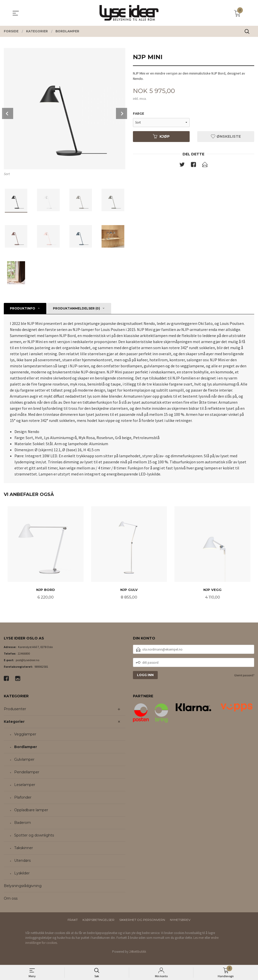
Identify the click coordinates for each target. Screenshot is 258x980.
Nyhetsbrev (180, 920)
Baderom (23, 823)
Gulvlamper (24, 760)
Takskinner (24, 848)
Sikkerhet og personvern (142, 920)
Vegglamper (25, 735)
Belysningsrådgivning (23, 886)
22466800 (24, 654)
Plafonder (23, 798)
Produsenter (15, 709)
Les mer (199, 938)
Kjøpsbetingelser (98, 920)
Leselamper (25, 785)
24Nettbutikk (138, 952)
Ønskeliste (226, 137)
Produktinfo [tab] (23, 308)
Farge (138, 114)
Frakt (73, 920)
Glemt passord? (244, 676)
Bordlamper (26, 747)
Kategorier (14, 722)
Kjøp (161, 137)
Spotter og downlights (34, 836)
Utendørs (22, 861)
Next (122, 113)
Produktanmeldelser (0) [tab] (76, 308)
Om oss (11, 899)
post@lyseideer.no (27, 661)
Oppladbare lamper (31, 810)
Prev (8, 113)
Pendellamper (27, 773)
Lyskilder (22, 874)
